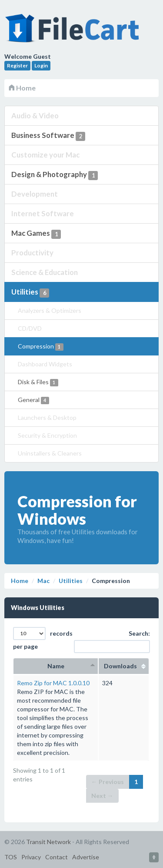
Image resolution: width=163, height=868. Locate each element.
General (33, 400)
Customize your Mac (45, 155)
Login (41, 65)
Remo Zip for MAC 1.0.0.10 (53, 683)
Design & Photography (55, 175)
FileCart (74, 33)
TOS (11, 857)
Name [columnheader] (56, 666)
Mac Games (36, 234)
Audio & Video (35, 116)
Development (35, 194)
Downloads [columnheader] (124, 666)
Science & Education (45, 272)
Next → (102, 796)
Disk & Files (38, 382)
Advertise (86, 857)
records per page (43, 638)
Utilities (30, 292)
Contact (57, 857)
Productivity (32, 253)
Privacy (31, 857)
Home (22, 88)
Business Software (48, 136)
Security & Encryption (47, 435)
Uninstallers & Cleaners (50, 453)
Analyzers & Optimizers (50, 310)
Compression (41, 347)
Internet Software (43, 213)
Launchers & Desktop (47, 417)
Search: (118, 641)
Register (17, 65)
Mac (43, 581)
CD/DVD (30, 328)
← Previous (108, 782)
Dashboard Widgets (45, 364)
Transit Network (48, 842)
